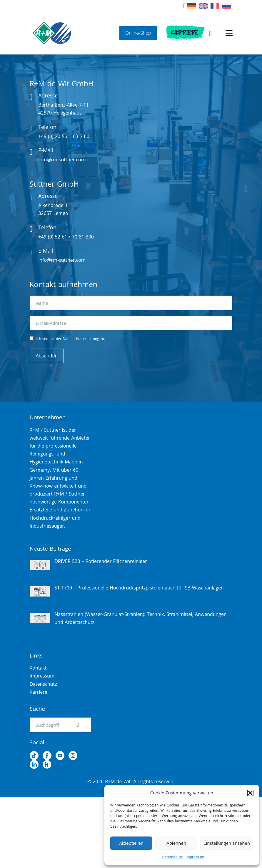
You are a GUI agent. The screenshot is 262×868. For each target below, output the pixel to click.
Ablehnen (176, 843)
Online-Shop (138, 33)
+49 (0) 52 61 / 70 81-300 (66, 237)
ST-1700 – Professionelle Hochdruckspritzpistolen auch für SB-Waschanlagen (139, 588)
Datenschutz (172, 857)
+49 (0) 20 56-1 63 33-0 (64, 136)
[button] (250, 793)
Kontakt (38, 668)
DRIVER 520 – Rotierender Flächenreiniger (101, 561)
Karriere (184, 33)
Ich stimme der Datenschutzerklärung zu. (72, 339)
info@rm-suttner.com (62, 160)
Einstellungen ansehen (227, 843)
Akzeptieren (131, 843)
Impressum (195, 857)
